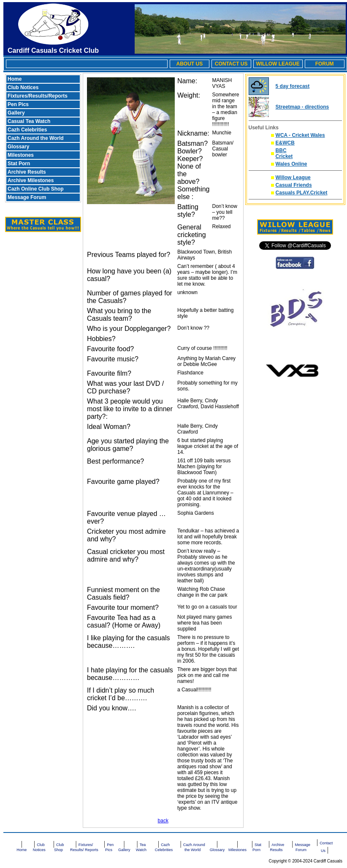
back (163, 821)
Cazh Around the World (36, 138)
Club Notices (23, 87)
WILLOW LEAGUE (278, 64)
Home (15, 79)
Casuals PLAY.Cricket (302, 193)
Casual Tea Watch (29, 121)
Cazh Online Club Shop (36, 189)
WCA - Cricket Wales (300, 135)
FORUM (325, 64)
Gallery (16, 113)
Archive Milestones (31, 180)
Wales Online (291, 164)
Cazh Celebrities (27, 130)
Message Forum (27, 197)
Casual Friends (294, 185)
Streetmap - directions (302, 107)
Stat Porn (19, 164)
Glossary (18, 147)
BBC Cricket (284, 153)
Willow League (293, 177)
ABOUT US (189, 64)
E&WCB (285, 143)
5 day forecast (293, 86)
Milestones (21, 155)
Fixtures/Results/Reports (38, 96)
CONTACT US (231, 64)
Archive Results (27, 172)
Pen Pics (18, 104)
